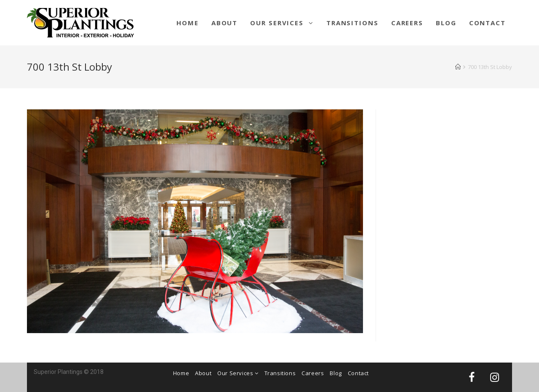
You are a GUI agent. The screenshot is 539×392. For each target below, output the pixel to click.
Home (181, 373)
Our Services (238, 373)
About (203, 373)
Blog (336, 373)
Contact (358, 373)
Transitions (280, 373)
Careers (313, 373)
